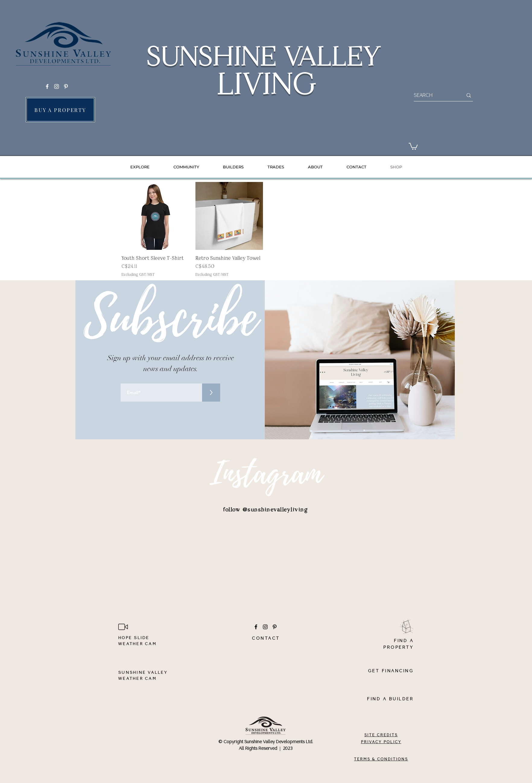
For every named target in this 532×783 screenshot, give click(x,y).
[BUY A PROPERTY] (60, 110)
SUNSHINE (214, 56)
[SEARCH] (434, 95)
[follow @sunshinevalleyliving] (266, 510)
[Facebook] (47, 86)
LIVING (266, 84)
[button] (413, 146)
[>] (211, 393)
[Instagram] (57, 86)
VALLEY (331, 56)
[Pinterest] (66, 86)
